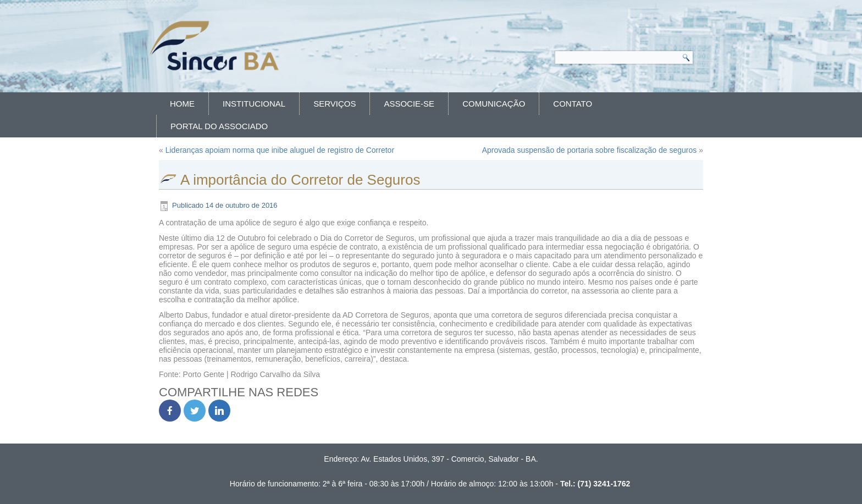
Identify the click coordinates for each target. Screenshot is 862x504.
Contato (573, 104)
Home (182, 104)
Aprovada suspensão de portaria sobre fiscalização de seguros (590, 150)
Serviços (335, 104)
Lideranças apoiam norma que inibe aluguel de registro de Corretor (280, 150)
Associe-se (409, 104)
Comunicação (494, 104)
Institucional (254, 104)
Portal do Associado (219, 126)
